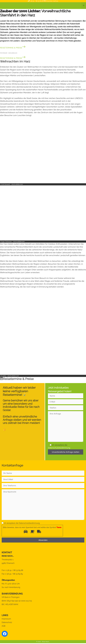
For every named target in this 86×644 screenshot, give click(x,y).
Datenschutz (7, 622)
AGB (4, 626)
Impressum (6, 619)
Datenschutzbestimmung (59, 448)
